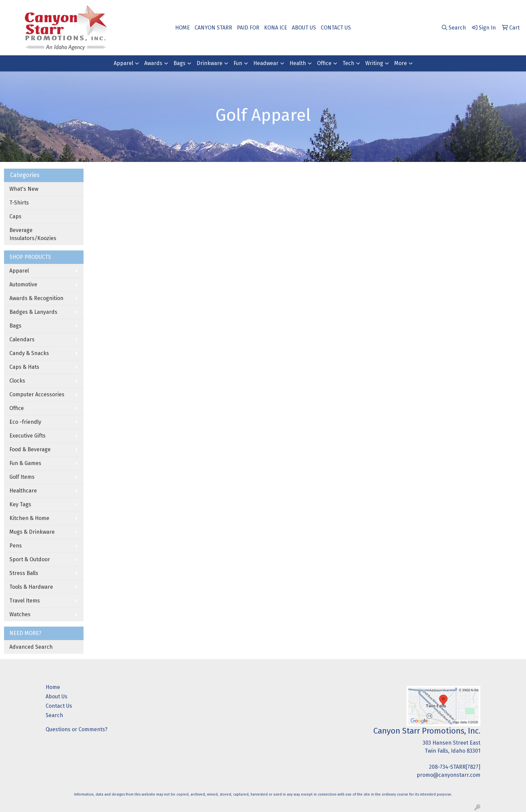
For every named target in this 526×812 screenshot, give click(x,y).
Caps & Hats (24, 367)
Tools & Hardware (31, 587)
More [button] (401, 63)
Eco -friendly (25, 422)
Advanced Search (31, 647)
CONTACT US (336, 28)
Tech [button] (348, 63)
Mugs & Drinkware (32, 532)
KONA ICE (276, 28)
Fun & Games (25, 463)
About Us (57, 697)
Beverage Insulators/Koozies (33, 234)
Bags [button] (179, 63)
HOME (182, 28)
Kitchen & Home (29, 518)
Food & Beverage (30, 449)
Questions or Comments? (76, 729)
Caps (15, 216)
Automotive (23, 284)
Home (53, 687)
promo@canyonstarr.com (449, 775)
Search (54, 715)
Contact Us (59, 706)
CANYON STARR (213, 28)
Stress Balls (24, 573)
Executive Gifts (28, 436)
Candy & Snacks (29, 353)
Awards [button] (153, 63)
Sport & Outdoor (30, 559)
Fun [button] (238, 63)
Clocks (17, 381)
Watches (20, 614)
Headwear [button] (266, 63)
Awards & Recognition (36, 298)
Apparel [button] (123, 63)
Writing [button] (374, 63)
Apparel (19, 271)
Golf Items (22, 477)
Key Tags (20, 504)
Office (17, 408)
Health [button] (298, 63)
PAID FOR (248, 28)
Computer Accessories (37, 394)
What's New (24, 189)
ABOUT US (304, 28)
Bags (15, 326)
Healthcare (23, 491)
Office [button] (324, 63)
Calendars (22, 339)
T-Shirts (19, 203)
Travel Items (25, 601)
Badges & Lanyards (33, 312)
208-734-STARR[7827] (455, 767)
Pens (16, 546)
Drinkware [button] (209, 63)
